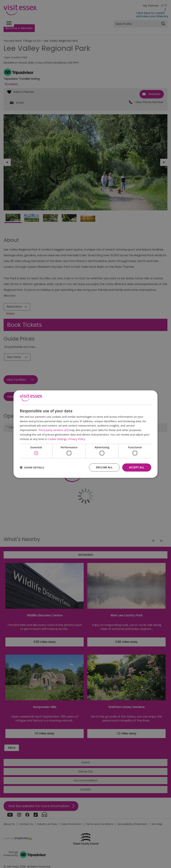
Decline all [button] (104, 467)
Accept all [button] (137, 467)
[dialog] (85, 434)
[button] (32, 467)
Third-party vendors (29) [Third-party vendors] (53, 430)
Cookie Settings (57, 439)
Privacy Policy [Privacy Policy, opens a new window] (77, 439)
